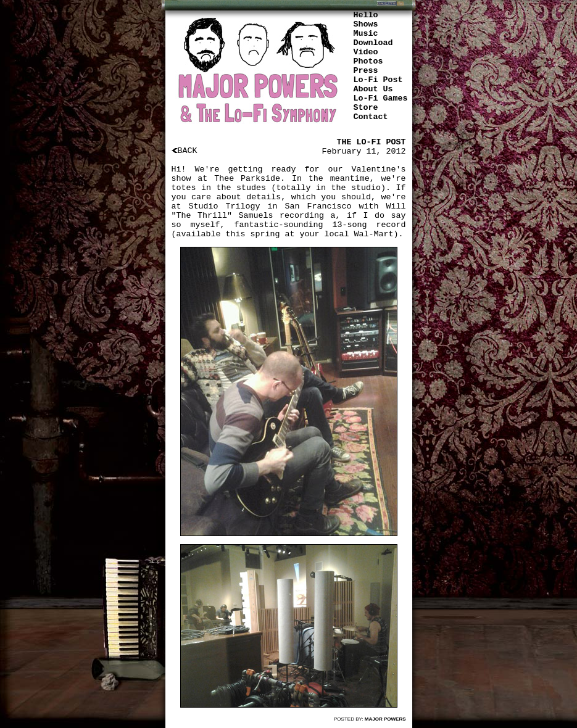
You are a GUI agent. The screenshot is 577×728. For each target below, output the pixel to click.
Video (366, 52)
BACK (185, 151)
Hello (366, 15)
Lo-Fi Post (378, 80)
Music (366, 34)
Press (366, 71)
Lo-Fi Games (381, 98)
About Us (373, 89)
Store (366, 108)
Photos (368, 61)
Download (373, 43)
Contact (371, 117)
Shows (366, 24)
